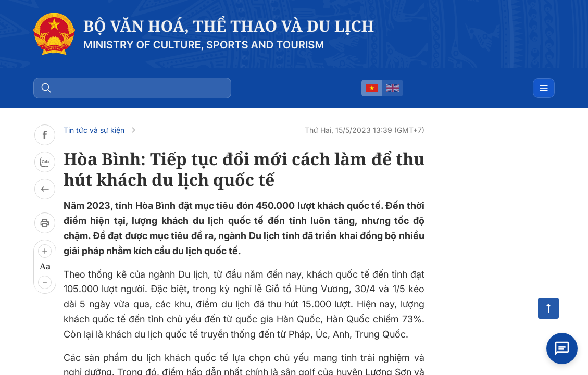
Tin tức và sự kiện (94, 130)
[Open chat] (562, 347)
